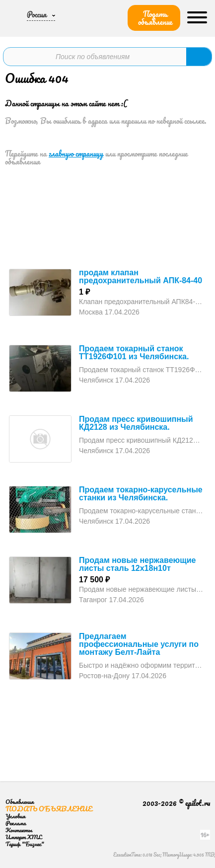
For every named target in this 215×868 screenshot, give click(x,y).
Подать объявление (155, 18)
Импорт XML (24, 837)
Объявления (20, 802)
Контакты (19, 830)
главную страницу (76, 154)
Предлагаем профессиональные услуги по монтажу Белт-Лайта (139, 644)
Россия (37, 14)
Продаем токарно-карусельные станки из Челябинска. (141, 494)
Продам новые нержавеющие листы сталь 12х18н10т (137, 564)
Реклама (16, 823)
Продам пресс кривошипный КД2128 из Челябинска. (136, 423)
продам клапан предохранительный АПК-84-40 (141, 276)
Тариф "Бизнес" (25, 844)
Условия (15, 816)
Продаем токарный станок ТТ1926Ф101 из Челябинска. (134, 353)
